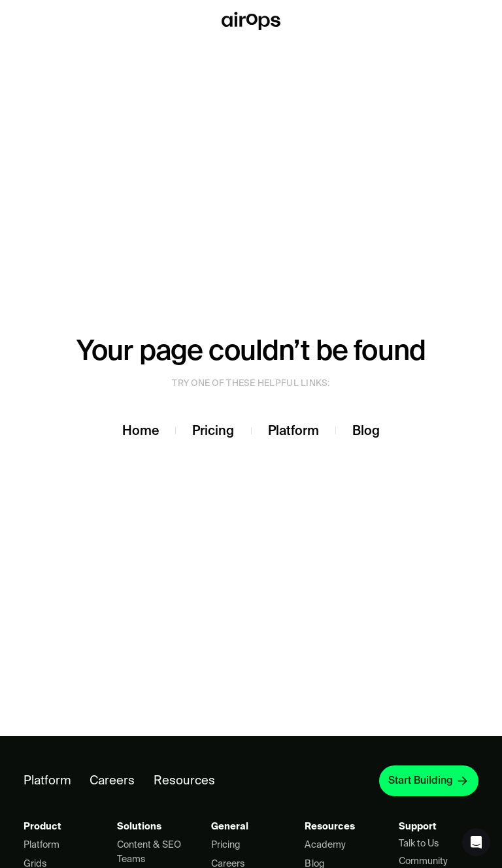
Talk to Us (419, 843)
